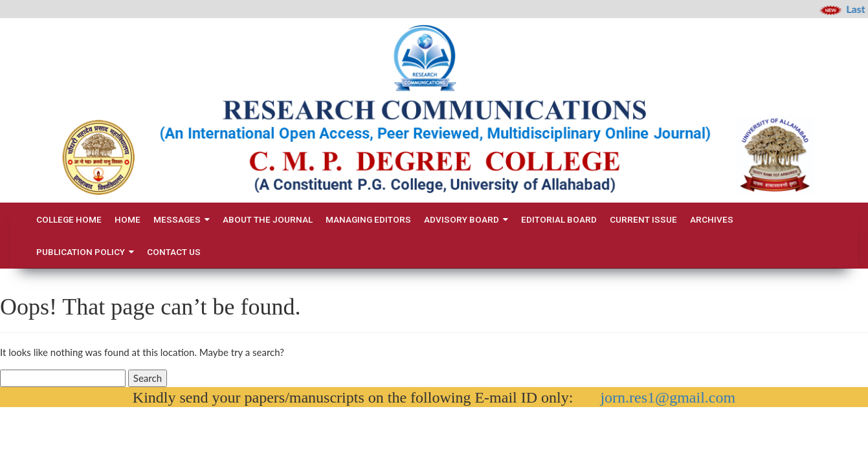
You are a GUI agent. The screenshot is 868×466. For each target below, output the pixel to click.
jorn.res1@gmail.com (668, 397)
